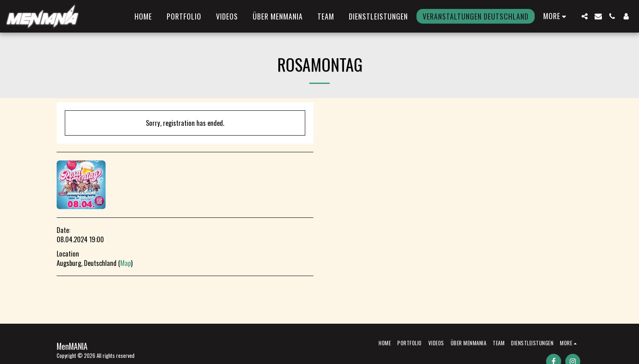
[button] (584, 16)
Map (126, 263)
